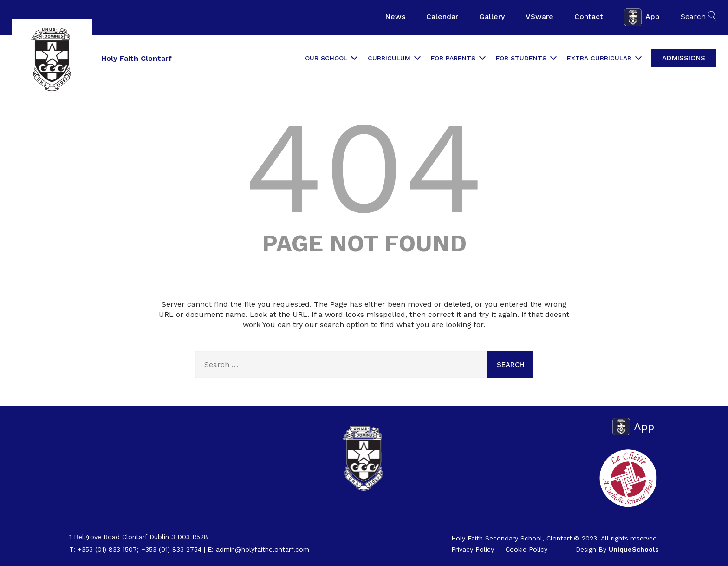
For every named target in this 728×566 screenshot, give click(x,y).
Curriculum (394, 58)
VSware (539, 16)
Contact (589, 16)
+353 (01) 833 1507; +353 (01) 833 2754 (140, 549)
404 (364, 167)
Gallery (492, 16)
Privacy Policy (473, 549)
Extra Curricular (604, 58)
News (395, 16)
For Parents (458, 58)
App (642, 17)
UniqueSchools (634, 549)
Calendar (442, 16)
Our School (331, 58)
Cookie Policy (526, 549)
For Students (526, 58)
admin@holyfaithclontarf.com (263, 549)
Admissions (684, 58)
